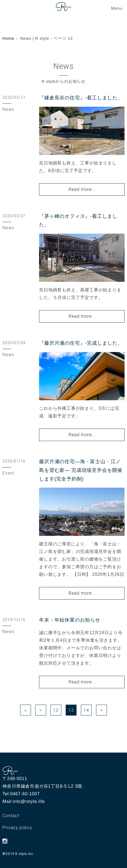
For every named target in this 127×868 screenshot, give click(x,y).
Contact (11, 816)
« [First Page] (26, 710)
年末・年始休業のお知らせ (70, 620)
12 (56, 710)
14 (86, 710)
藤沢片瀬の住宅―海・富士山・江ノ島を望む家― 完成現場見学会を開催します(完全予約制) (81, 470)
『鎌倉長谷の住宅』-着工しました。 (81, 98)
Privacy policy (17, 828)
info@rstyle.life (29, 801)
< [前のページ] (41, 710)
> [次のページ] (102, 710)
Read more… (82, 189)
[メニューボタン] (117, 8)
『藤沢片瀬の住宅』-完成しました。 (81, 343)
